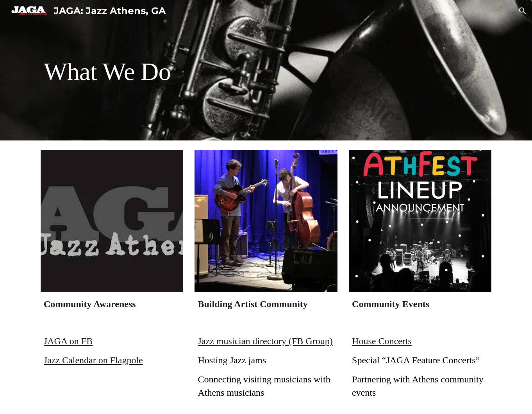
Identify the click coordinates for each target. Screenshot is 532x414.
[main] (266, 70)
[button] (523, 11)
